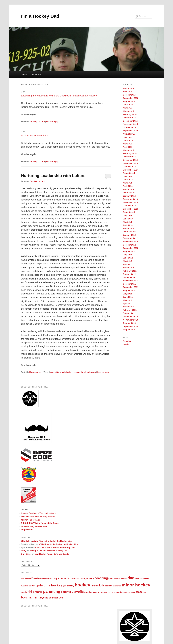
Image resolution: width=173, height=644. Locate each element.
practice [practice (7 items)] (88, 592)
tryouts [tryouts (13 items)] (44, 598)
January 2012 (129, 274)
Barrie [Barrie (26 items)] (35, 578)
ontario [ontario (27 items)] (38, 592)
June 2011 (128, 297)
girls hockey (67, 372)
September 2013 (131, 209)
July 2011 (128, 294)
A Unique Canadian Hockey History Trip (48, 551)
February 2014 (130, 193)
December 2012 (130, 238)
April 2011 (128, 303)
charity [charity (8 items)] (83, 578)
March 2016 (128, 111)
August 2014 (129, 173)
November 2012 (130, 242)
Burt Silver (26, 554)
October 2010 (129, 323)
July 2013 (128, 216)
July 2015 (128, 137)
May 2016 (127, 108)
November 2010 (130, 320)
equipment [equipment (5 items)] (144, 579)
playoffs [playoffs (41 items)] (78, 592)
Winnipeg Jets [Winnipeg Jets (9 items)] (56, 598)
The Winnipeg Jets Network (34, 526)
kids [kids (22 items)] (102, 586)
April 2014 (128, 186)
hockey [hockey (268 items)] (82, 585)
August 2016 (129, 101)
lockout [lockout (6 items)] (109, 586)
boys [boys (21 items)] (56, 578)
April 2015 (128, 147)
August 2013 (129, 212)
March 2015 (128, 150)
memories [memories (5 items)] (117, 586)
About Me (36, 75)
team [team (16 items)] (139, 592)
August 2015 (129, 134)
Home (25, 75)
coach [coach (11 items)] (91, 578)
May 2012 (127, 261)
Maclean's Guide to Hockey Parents (38, 517)
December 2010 (130, 316)
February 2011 (130, 310)
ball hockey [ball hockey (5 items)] (26, 579)
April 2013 (128, 225)
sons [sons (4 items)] (114, 592)
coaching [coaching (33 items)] (101, 578)
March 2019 (128, 88)
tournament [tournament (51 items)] (30, 597)
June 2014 (128, 180)
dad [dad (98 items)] (131, 578)
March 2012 (128, 268)
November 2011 (130, 281)
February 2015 (130, 153)
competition (55, 372)
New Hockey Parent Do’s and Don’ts (52, 554)
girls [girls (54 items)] (39, 585)
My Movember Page (30, 520)
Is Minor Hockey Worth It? (34, 135)
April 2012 (128, 264)
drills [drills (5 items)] (137, 579)
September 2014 (131, 170)
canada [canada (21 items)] (64, 578)
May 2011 (127, 300)
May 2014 (127, 183)
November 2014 (130, 163)
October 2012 (129, 245)
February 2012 (130, 271)
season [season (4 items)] (108, 592)
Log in (126, 344)
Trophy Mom (27, 530)
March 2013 (128, 228)
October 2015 (129, 127)
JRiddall (25, 541)
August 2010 (129, 330)
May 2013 (127, 222)
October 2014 (129, 167)
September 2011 (131, 287)
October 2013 (129, 206)
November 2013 (130, 202)
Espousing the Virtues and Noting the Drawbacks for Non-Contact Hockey (59, 96)
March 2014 (128, 189)
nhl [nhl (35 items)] (30, 592)
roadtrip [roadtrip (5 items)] (96, 592)
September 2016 (131, 98)
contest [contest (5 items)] (124, 579)
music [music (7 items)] (24, 592)
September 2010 (131, 326)
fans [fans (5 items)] (23, 586)
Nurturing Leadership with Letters (53, 176)
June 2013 (128, 219)
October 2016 (129, 95)
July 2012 (128, 255)
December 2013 (130, 199)
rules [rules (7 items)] (102, 592)
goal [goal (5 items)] (65, 586)
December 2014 (130, 160)
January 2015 (129, 157)
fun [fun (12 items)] (33, 586)
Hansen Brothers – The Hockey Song (39, 513)
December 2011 (130, 277)
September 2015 (131, 131)
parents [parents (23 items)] (66, 592)
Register (127, 341)
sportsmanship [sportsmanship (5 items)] (129, 592)
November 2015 (130, 124)
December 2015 (130, 121)
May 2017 (127, 92)
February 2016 (130, 114)
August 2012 (129, 251)
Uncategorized (36, 372)
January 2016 (129, 118)
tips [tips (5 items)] (144, 592)
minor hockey (90, 372)
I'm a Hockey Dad (40, 16)
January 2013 (129, 235)
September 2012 (131, 248)
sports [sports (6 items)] (119, 592)
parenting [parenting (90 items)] (52, 591)
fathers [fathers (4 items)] (28, 586)
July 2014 (128, 176)
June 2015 (128, 141)
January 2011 (129, 313)
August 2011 (129, 290)
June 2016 (128, 105)
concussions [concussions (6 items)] (114, 579)
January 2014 (129, 196)
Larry (24, 551)
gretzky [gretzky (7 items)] (71, 586)
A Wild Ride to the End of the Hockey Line (52, 541)
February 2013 (130, 232)
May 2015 (127, 144)
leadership (78, 372)
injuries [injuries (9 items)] (95, 586)
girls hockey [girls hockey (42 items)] (53, 585)
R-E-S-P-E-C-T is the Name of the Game (40, 523)
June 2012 (128, 258)
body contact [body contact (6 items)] (46, 579)
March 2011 (128, 307)
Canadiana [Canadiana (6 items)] (75, 579)
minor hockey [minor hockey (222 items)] (136, 585)
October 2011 (129, 284)
